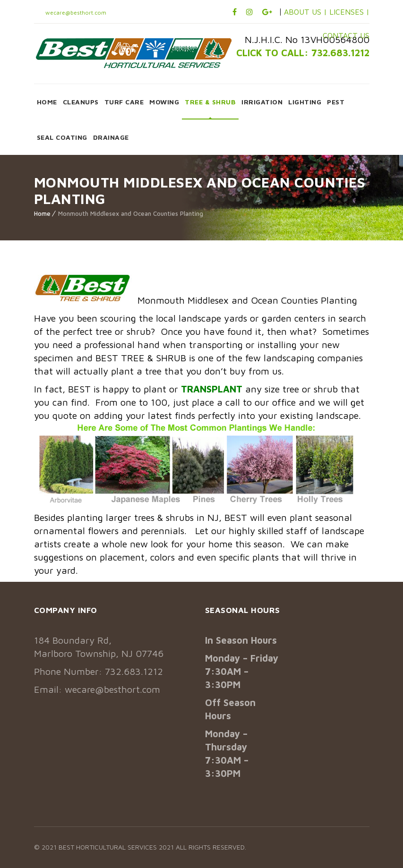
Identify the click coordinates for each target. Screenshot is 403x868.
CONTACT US (346, 35)
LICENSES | (349, 12)
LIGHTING (305, 102)
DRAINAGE (111, 137)
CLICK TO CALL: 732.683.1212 (303, 53)
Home (42, 213)
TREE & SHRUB (210, 102)
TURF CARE (124, 102)
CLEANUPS (81, 102)
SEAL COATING (62, 137)
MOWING (164, 102)
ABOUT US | (305, 12)
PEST (336, 102)
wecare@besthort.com (75, 13)
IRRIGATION (262, 102)
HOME (47, 102)
